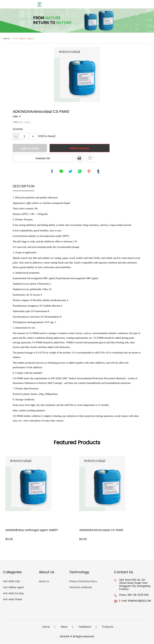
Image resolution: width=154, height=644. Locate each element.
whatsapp (80, 172)
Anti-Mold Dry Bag (13, 594)
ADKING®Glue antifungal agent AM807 (32, 531)
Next (137, 75)
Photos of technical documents (87, 582)
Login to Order (30, 148)
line (61, 172)
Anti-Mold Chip (11, 582)
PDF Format (79, 158)
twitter (71, 172)
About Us (44, 582)
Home (6, 39)
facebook (52, 172)
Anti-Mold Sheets (13, 600)
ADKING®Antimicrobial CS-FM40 (101, 531)
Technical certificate (81, 588)
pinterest (89, 172)
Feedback (85, 628)
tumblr (98, 172)
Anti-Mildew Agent (23, 39)
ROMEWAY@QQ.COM (139, 601)
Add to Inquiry (80, 148)
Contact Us (43, 158)
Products (108, 628)
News (64, 628)
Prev (17, 75)
